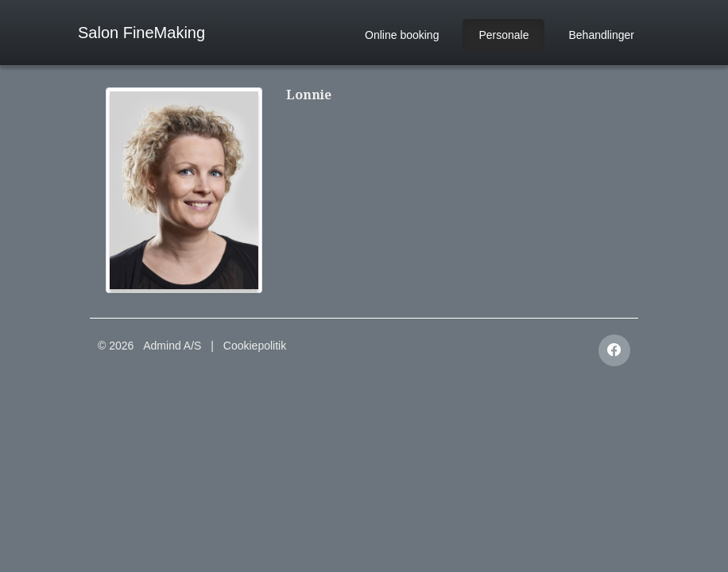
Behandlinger (601, 35)
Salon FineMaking (141, 33)
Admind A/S (172, 346)
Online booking (402, 35)
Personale (503, 35)
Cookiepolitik (255, 346)
